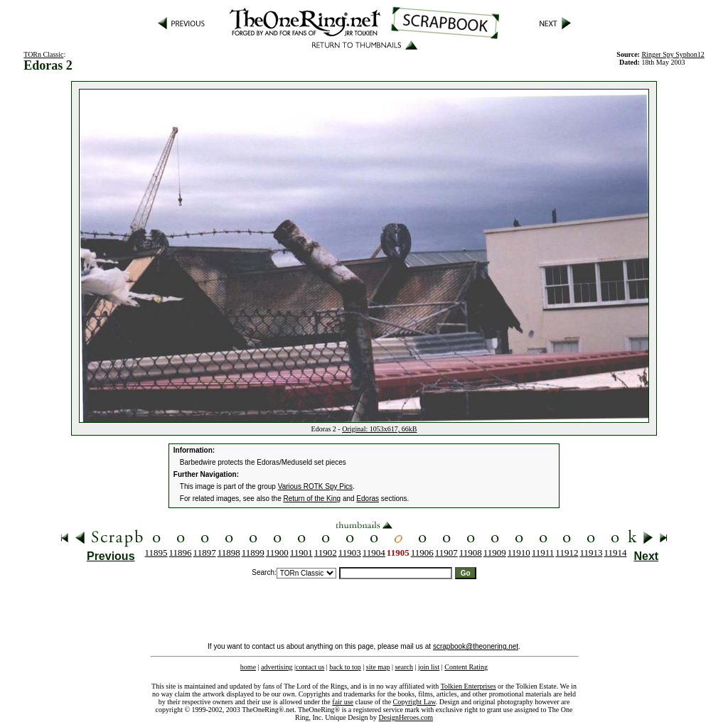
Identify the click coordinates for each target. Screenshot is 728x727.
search (404, 667)
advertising (277, 667)
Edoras (368, 499)
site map (378, 667)
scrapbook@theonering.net (476, 646)
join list (429, 667)
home (248, 667)
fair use (343, 702)
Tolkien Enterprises (469, 686)
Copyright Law (414, 702)
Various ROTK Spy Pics (315, 486)
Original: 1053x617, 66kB (379, 429)
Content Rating (466, 667)
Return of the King (312, 499)
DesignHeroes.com (406, 717)
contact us (310, 667)
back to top (345, 667)
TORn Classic (43, 54)
